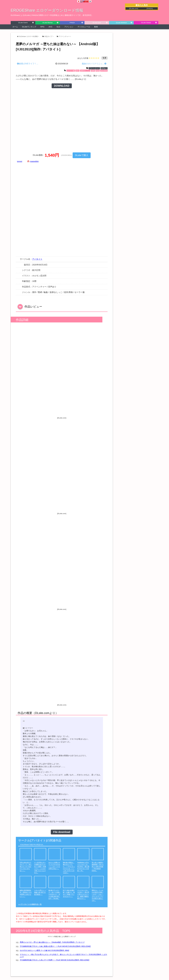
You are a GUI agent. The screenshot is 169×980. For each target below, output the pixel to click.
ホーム (15, 27)
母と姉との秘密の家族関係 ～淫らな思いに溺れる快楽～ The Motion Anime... (98, 867)
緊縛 (93, 71)
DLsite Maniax (48, 23)
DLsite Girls (97, 23)
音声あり (104, 68)
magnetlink (34, 161)
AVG (50, 27)
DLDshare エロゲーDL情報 (28, 36)
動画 (96, 27)
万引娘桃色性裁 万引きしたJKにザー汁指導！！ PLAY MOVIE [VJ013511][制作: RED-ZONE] (55, 960)
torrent (20, 161)
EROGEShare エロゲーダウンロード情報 (47, 10)
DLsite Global (146, 23)
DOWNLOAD (62, 86)
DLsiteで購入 (82, 155)
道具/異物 (104, 71)
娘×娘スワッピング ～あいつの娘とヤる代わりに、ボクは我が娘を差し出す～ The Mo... (54, 894)
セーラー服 (71, 71)
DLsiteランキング (29, 27)
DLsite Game (23, 23)
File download (62, 832)
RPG (42, 27)
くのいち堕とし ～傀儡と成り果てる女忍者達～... (40, 892)
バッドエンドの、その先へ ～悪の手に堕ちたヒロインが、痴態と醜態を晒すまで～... (83, 894)
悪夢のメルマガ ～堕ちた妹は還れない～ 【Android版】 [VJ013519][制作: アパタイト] (52, 942)
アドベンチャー (64, 36)
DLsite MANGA (121, 23)
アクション (69, 27)
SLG (58, 27)
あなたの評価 (83, 58)
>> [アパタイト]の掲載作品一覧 (30, 904)
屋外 (77, 71)
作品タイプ (48, 36)
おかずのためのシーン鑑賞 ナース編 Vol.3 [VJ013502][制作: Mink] (44, 950)
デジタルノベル (84, 27)
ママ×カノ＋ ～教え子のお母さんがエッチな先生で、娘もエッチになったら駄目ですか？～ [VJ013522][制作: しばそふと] (63, 956)
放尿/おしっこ (85, 71)
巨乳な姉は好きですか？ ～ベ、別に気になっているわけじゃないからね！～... (26, 867)
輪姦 (98, 71)
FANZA (72, 23)
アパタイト (37, 259)
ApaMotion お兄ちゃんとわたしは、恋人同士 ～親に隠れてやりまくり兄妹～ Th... (83, 867)
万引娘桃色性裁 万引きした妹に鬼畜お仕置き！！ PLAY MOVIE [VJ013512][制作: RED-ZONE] (55, 946)
